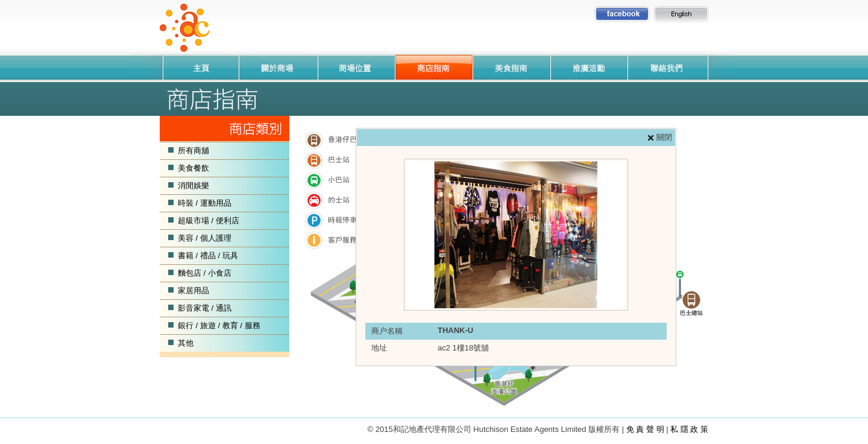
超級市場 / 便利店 (209, 220)
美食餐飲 (193, 168)
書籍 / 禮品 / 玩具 (208, 255)
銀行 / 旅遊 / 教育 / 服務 (219, 325)
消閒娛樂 (193, 186)
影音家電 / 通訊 (205, 308)
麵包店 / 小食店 (205, 273)
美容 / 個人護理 (205, 238)
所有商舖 (193, 151)
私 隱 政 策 (689, 429)
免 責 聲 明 (645, 429)
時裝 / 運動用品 (205, 203)
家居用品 (193, 290)
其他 (186, 343)
